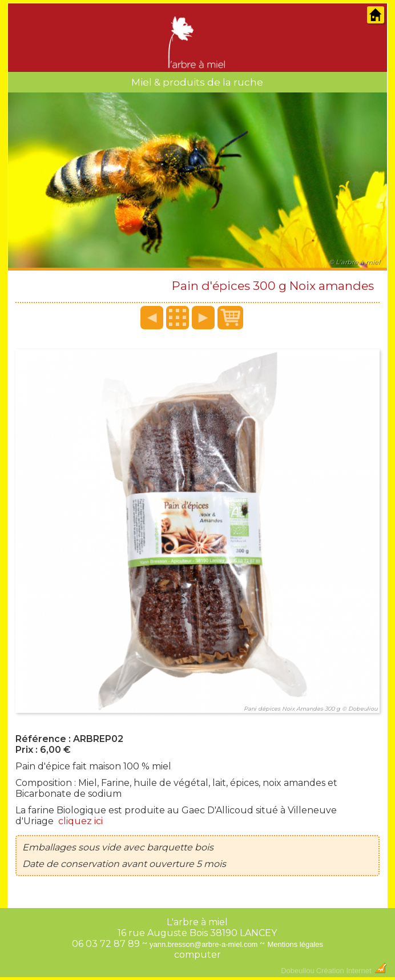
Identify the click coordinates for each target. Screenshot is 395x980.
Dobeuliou (298, 971)
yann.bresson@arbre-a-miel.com (204, 944)
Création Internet (352, 971)
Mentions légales (295, 944)
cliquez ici (80, 821)
